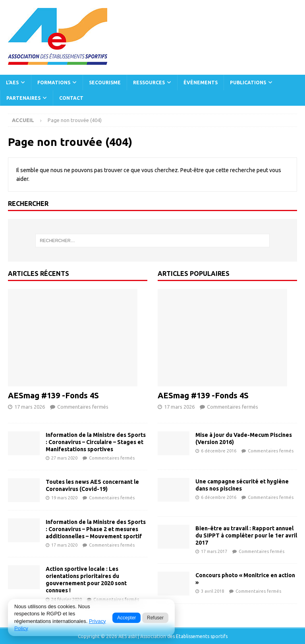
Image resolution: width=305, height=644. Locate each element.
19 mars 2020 (64, 498)
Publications (248, 82)
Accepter (126, 618)
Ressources (149, 82)
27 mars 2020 (64, 458)
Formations (54, 82)
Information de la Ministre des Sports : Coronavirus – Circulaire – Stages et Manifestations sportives (96, 442)
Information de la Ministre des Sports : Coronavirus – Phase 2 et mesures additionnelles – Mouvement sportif (96, 529)
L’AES (12, 82)
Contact (71, 98)
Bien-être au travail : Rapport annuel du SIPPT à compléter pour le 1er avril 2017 (246, 535)
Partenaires (23, 98)
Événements (201, 82)
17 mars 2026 (30, 407)
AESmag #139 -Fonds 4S (53, 395)
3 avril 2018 (212, 591)
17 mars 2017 (214, 551)
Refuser (155, 618)
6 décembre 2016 (219, 451)
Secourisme (105, 82)
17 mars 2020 (64, 545)
